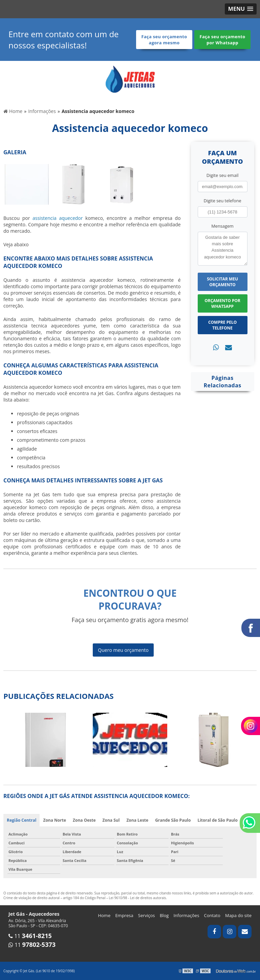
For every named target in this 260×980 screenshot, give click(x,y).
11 (30, 936)
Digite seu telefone (222, 201)
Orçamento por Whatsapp (222, 303)
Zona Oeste (84, 820)
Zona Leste (137, 820)
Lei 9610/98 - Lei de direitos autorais (138, 898)
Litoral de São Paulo (218, 820)
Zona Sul (111, 820)
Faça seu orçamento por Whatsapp (223, 40)
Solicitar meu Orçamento (222, 282)
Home (104, 915)
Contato (212, 915)
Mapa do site (238, 915)
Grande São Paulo (173, 820)
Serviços (147, 915)
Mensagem (222, 226)
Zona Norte (55, 820)
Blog (164, 915)
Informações (186, 915)
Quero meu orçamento (123, 650)
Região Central (21, 820)
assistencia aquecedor (58, 218)
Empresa (124, 915)
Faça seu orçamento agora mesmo (164, 40)
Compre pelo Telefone (222, 325)
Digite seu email (223, 175)
